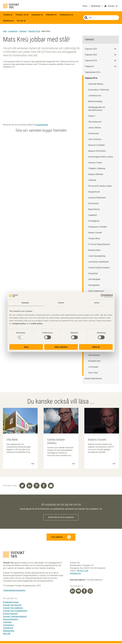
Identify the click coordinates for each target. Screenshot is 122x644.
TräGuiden (7, 623)
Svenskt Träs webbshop (13, 608)
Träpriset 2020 (91, 55)
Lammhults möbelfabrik (98, 262)
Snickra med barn (10, 614)
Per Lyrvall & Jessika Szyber (100, 186)
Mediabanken (9, 631)
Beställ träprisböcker (93, 379)
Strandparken (94, 285)
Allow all (96, 347)
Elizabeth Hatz (94, 361)
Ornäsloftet (93, 273)
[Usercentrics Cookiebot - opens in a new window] (102, 296)
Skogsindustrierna (11, 620)
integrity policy (19, 323)
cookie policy (36, 323)
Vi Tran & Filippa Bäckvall (99, 244)
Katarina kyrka (94, 250)
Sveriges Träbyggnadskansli (15, 617)
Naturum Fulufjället (96, 145)
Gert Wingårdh (94, 279)
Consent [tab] (25, 303)
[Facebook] (84, 592)
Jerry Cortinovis (95, 139)
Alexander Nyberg (96, 84)
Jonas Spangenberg (97, 256)
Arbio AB (7, 634)
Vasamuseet (94, 133)
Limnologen (93, 367)
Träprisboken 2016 (93, 72)
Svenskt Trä (11, 6)
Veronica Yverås (95, 163)
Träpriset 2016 (91, 61)
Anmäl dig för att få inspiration (61, 517)
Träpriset (23, 31)
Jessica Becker (95, 128)
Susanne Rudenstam (97, 198)
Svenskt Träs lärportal (12, 606)
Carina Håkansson (96, 291)
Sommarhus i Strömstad (99, 90)
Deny (26, 347)
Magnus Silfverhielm (97, 151)
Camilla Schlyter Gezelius (99, 268)
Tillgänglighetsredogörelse (14, 591)
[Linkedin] (72, 592)
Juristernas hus (95, 96)
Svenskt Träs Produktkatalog (15, 611)
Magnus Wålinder (96, 174)
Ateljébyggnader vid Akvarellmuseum (97, 109)
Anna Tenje (93, 373)
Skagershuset (94, 192)
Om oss (20, 21)
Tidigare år (89, 66)
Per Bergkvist (94, 221)
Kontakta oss (75, 574)
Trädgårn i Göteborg (97, 168)
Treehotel (92, 180)
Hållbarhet (50, 15)
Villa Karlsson (94, 355)
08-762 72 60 (83, 571)
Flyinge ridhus (94, 238)
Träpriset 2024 (91, 49)
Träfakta (7, 15)
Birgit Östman (94, 209)
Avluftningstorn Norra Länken (101, 157)
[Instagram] (90, 592)
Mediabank (96, 6)
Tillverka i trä (21, 15)
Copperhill (93, 215)
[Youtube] (78, 592)
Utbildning (8, 21)
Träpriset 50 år (34, 31)
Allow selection (61, 347)
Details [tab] (61, 303)
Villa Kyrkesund (95, 122)
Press (85, 6)
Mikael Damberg (95, 101)
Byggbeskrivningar (11, 603)
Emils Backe (93, 203)
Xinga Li (92, 116)
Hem (5, 31)
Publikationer (65, 15)
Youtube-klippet (42, 125)
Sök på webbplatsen (86, 18)
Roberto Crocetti (95, 233)
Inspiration (36, 15)
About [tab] (97, 303)
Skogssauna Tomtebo (98, 227)
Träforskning (8, 626)
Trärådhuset (8, 628)
